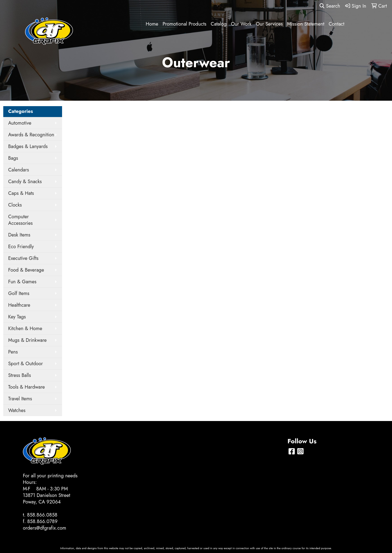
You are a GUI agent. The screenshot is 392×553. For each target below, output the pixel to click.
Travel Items (20, 399)
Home (152, 24)
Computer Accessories (20, 220)
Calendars (19, 170)
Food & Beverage (26, 270)
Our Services (269, 24)
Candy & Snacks (25, 182)
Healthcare (19, 305)
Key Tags (17, 317)
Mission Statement (306, 24)
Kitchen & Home (25, 328)
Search (330, 6)
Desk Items (19, 235)
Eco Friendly (21, 247)
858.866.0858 (42, 515)
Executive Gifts (23, 258)
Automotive (20, 123)
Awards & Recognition (31, 135)
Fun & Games (22, 282)
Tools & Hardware (27, 387)
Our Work (241, 24)
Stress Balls (20, 375)
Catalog (219, 24)
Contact (336, 24)
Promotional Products (184, 24)
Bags (13, 158)
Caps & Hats (21, 193)
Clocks (15, 205)
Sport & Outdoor (25, 364)
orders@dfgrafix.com (45, 528)
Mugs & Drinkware (27, 340)
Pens (13, 352)
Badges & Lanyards (28, 146)
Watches (17, 410)
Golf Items (19, 293)
